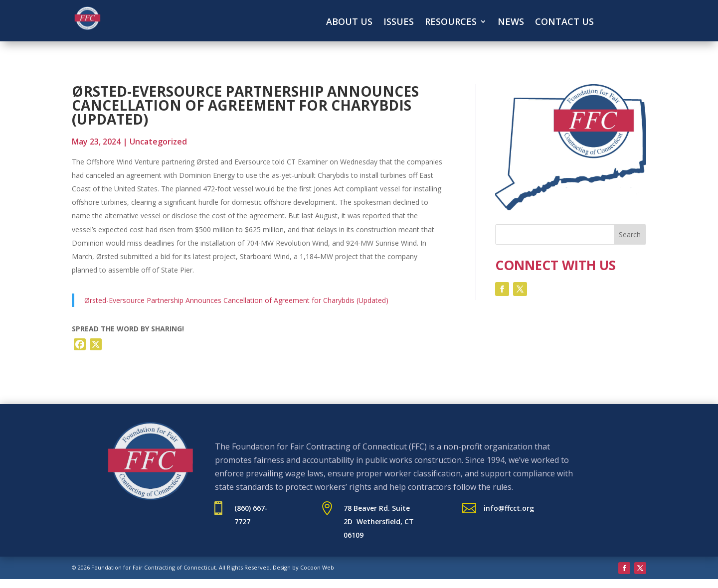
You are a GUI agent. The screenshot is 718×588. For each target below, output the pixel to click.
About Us (349, 23)
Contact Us (564, 23)
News (511, 23)
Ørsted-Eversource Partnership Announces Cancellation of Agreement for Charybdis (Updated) (236, 300)
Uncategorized (158, 142)
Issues (399, 23)
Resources (451, 23)
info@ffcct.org (509, 508)
